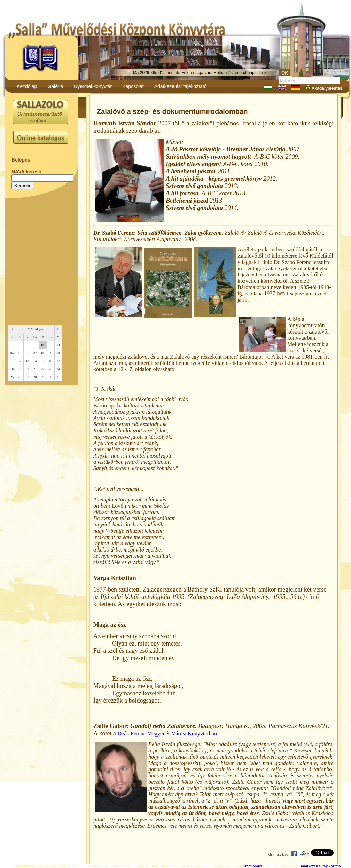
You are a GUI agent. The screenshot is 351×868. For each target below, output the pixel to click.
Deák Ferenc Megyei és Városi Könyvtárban (167, 733)
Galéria (55, 86)
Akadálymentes (324, 88)
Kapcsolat (133, 86)
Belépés (21, 160)
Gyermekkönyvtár (93, 86)
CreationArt (252, 866)
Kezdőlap (27, 86)
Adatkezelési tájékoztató (181, 86)
